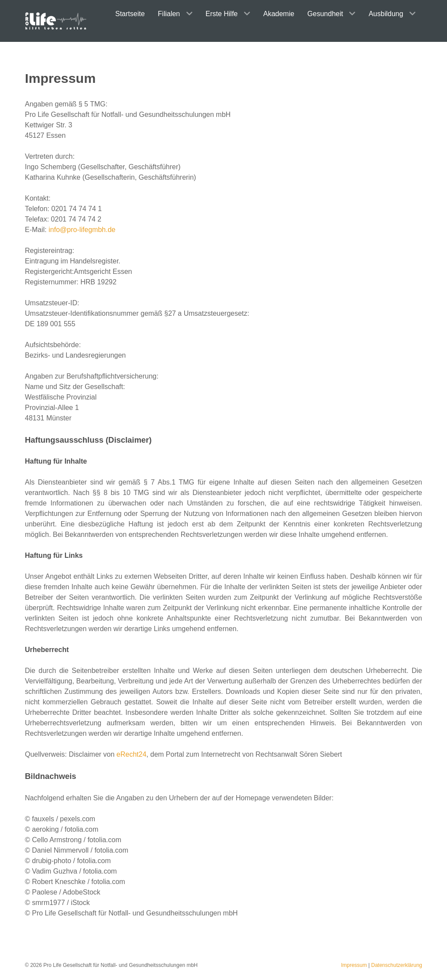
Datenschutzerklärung (397, 965)
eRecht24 (132, 754)
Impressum (354, 965)
